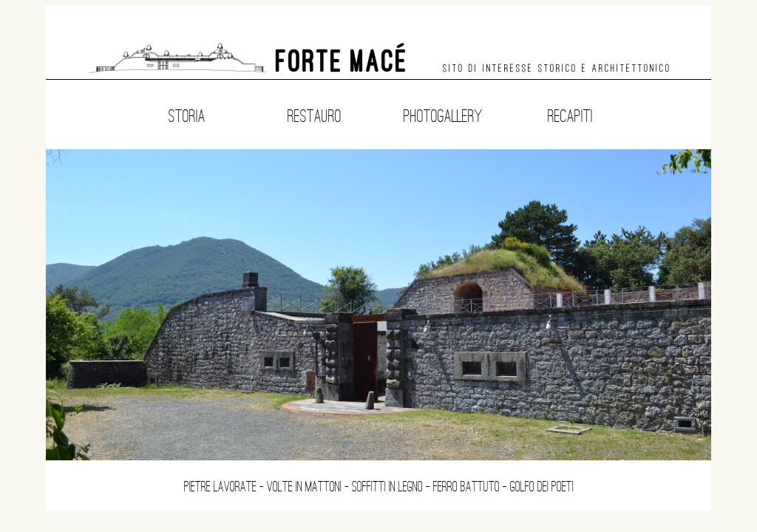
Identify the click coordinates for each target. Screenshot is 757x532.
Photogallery (443, 116)
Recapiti (570, 116)
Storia (187, 116)
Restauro (315, 116)
